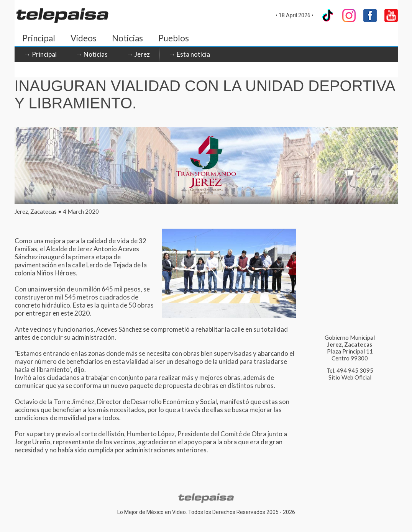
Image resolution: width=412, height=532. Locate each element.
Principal (39, 38)
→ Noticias (92, 54)
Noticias (127, 38)
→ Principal (40, 54)
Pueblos (174, 38)
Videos (84, 38)
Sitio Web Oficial (350, 377)
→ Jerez (138, 54)
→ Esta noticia (190, 54)
